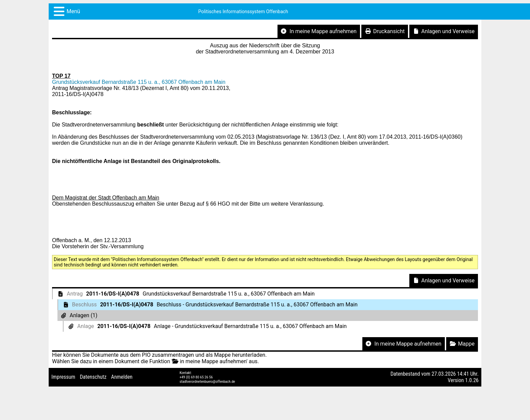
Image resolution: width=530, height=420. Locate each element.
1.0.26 (472, 380)
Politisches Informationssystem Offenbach (243, 11)
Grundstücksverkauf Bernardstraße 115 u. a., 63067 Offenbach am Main (139, 82)
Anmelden (122, 377)
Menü (73, 11)
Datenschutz (93, 377)
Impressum (63, 377)
